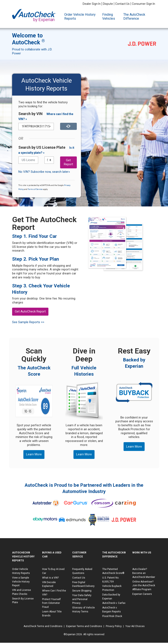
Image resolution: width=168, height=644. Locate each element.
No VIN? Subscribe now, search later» (44, 172)
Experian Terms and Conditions (84, 626)
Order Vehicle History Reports (80, 17)
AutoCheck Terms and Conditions (43, 626)
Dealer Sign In (92, 4)
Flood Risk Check (112, 616)
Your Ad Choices (135, 626)
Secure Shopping (82, 591)
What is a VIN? (50, 578)
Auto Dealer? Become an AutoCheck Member (144, 573)
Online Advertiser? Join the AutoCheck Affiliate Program (144, 586)
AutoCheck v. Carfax (114, 603)
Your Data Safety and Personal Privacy (82, 599)
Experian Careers (142, 594)
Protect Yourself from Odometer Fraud (51, 603)
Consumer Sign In (143, 4)
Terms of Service (35, 189)
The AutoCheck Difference (134, 17)
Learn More (34, 454)
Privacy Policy (114, 626)
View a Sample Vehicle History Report (21, 582)
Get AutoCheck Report (30, 311)
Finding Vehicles (109, 17)
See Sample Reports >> (28, 322)
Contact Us (122, 4)
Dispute (108, 4)
